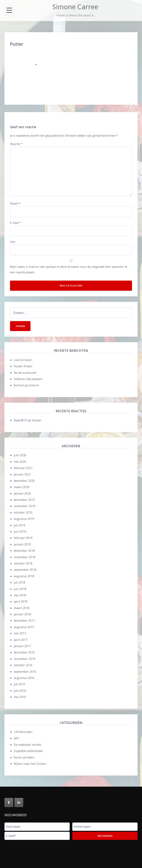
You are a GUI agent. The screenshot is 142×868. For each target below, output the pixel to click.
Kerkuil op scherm (26, 385)
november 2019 (24, 506)
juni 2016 (20, 691)
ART (17, 738)
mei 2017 (20, 633)
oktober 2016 (23, 665)
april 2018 (21, 601)
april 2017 (21, 640)
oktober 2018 (23, 563)
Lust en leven (23, 360)
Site (13, 242)
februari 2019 (23, 538)
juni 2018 (20, 589)
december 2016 (24, 652)
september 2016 (25, 672)
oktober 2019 (23, 513)
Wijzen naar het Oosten (30, 764)
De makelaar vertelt (27, 745)
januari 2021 (22, 474)
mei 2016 (20, 697)
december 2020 (24, 481)
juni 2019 (20, 532)
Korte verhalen (24, 757)
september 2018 (25, 570)
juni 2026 (20, 455)
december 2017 (24, 621)
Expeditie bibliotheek (28, 751)
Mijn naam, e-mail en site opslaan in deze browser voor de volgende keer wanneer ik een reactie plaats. (69, 269)
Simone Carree (75, 7)
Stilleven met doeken (28, 379)
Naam (15, 203)
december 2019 (24, 500)
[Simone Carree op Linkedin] (19, 803)
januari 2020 (22, 493)
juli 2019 (19, 525)
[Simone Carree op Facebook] (9, 803)
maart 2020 (22, 487)
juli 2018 (19, 582)
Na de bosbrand (25, 373)
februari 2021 (23, 468)
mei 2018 (20, 595)
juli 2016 (19, 684)
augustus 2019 (24, 519)
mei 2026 (20, 462)
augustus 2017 (24, 627)
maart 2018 (22, 608)
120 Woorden (23, 732)
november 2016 (24, 659)
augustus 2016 (24, 678)
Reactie (16, 144)
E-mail (15, 223)
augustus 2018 (24, 576)
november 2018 (24, 557)
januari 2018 (22, 614)
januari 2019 (22, 544)
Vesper (37, 420)
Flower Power (23, 366)
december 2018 (24, 551)
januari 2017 (22, 646)
